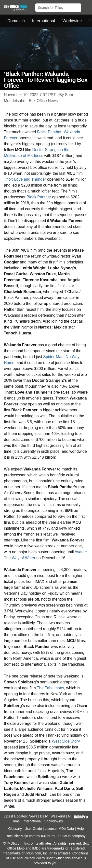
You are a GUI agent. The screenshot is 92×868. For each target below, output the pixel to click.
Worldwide (72, 21)
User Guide (33, 829)
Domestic (16, 21)
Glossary (15, 829)
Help (80, 829)
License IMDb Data (59, 829)
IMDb (66, 836)
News (33, 816)
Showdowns (54, 821)
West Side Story (66, 741)
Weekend (58, 816)
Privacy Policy (34, 858)
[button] (86, 7)
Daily (44, 816)
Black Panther (39, 197)
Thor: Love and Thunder (25, 179)
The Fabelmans (50, 688)
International (44, 21)
